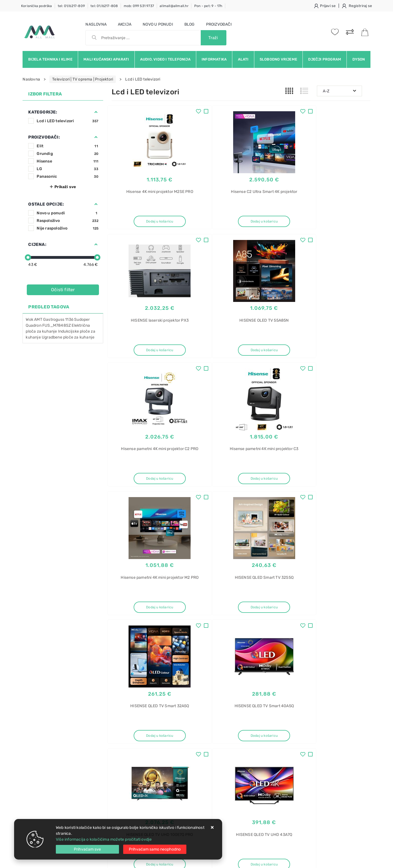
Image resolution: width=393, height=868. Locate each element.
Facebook (245, 684)
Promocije (176, 762)
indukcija (298, 776)
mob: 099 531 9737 (139, 6)
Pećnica (298, 786)
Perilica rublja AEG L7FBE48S (317, 815)
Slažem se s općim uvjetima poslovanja (74, 699)
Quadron (34, 325)
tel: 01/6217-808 (104, 6)
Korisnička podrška (37, 6)
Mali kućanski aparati (106, 59)
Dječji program (325, 59)
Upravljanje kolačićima (133, 787)
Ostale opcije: (46, 204)
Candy (296, 796)
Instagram (304, 684)
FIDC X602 (300, 806)
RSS (355, 684)
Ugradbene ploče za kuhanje (68, 337)
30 (254, 636)
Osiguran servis (126, 779)
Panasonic (68, 176)
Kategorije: (43, 112)
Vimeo (332, 684)
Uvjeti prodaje (125, 728)
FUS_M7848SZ (57, 325)
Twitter (274, 684)
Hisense (68, 161)
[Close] (87, 849)
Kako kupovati (125, 745)
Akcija (125, 24)
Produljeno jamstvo (185, 745)
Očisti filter (63, 290)
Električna (299, 727)
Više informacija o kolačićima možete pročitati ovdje (104, 839)
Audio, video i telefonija (165, 59)
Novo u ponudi (158, 24)
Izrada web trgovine (354, 860)
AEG (294, 746)
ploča (295, 737)
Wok (29, 320)
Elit (68, 146)
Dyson (359, 59)
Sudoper (82, 320)
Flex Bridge (300, 766)
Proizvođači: (44, 137)
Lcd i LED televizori (68, 121)
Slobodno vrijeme (278, 59)
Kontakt (119, 736)
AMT (38, 320)
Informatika (214, 59)
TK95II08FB (301, 756)
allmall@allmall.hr (174, 6)
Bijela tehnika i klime (50, 59)
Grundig (68, 154)
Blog (190, 24)
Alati (243, 59)
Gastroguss (54, 320)
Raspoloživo (68, 221)
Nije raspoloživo (68, 228)
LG (68, 169)
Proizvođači (219, 24)
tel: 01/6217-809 (71, 6)
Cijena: (37, 244)
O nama (174, 728)
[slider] (28, 257)
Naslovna (96, 24)
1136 (69, 320)
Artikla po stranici (316, 636)
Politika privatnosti (184, 736)
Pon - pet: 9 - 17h (208, 6)
